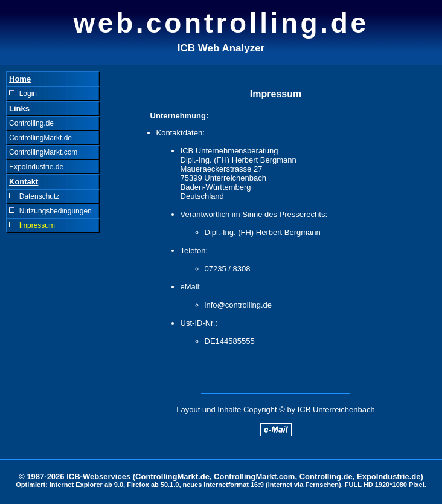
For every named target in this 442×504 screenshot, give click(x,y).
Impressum (32, 225)
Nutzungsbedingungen (50, 211)
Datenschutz (34, 196)
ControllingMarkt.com (43, 152)
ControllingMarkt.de (40, 138)
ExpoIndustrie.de (36, 167)
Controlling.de (31, 123)
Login (23, 94)
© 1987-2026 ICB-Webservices (75, 477)
